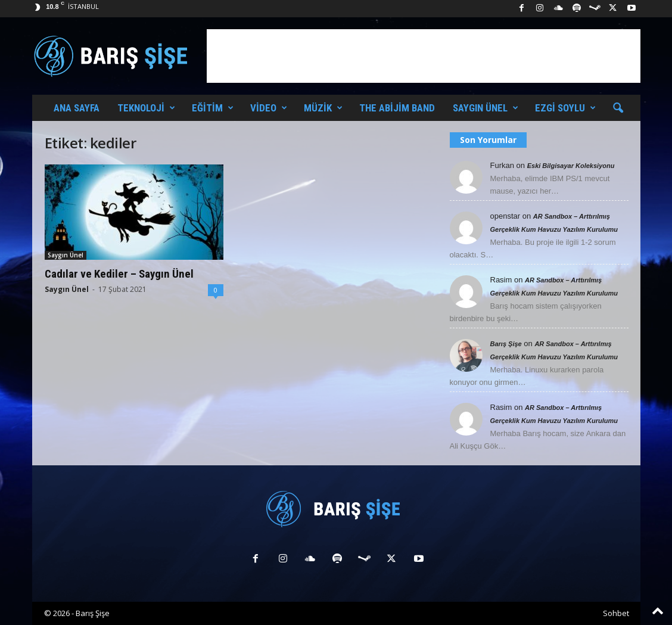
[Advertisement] (424, 56)
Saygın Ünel (486, 108)
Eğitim (213, 108)
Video (269, 108)
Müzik (323, 108)
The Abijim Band (397, 108)
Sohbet (616, 613)
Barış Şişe (506, 344)
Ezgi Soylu (565, 108)
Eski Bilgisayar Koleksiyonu (571, 166)
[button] (618, 108)
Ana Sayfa (77, 108)
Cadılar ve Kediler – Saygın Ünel (119, 274)
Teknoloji (146, 108)
